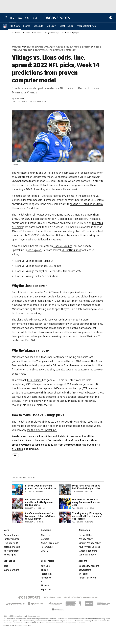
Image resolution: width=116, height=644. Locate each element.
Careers (45, 539)
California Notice (87, 555)
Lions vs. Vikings (63, 246)
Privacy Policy (86, 539)
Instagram (46, 574)
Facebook (46, 578)
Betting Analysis (12, 547)
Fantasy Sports (11, 539)
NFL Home (16, 33)
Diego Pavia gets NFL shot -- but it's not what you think (87, 487)
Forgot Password (87, 578)
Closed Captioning (88, 551)
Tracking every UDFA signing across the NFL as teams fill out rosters (87, 516)
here (56, 276)
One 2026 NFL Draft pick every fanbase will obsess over (86, 502)
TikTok (44, 570)
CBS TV (45, 551)
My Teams (84, 574)
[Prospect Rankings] (86, 26)
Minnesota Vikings (27, 173)
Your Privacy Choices (89, 547)
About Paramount (50, 543)
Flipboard (46, 590)
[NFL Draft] (51, 26)
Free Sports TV (11, 543)
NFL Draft (26, 33)
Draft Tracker (37, 33)
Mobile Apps (10, 555)
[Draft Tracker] (66, 26)
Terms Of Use (85, 535)
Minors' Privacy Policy (90, 543)
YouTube (45, 566)
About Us (46, 535)
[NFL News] (15, 26)
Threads (45, 586)
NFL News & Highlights (71, 33)
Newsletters (85, 570)
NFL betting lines (71, 250)
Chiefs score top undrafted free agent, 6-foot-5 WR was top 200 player (40, 516)
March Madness (11, 551)
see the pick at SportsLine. (42, 430)
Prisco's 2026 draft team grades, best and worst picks (41, 487)
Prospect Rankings (52, 33)
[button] (101, 26)
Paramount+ (47, 547)
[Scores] (27, 26)
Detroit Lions (51, 173)
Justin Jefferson (67, 320)
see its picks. (35, 250)
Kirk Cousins (34, 380)
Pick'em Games (11, 535)
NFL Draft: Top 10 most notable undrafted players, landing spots (40, 502)
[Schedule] (38, 26)
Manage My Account (89, 566)
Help (6, 566)
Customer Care (11, 570)
